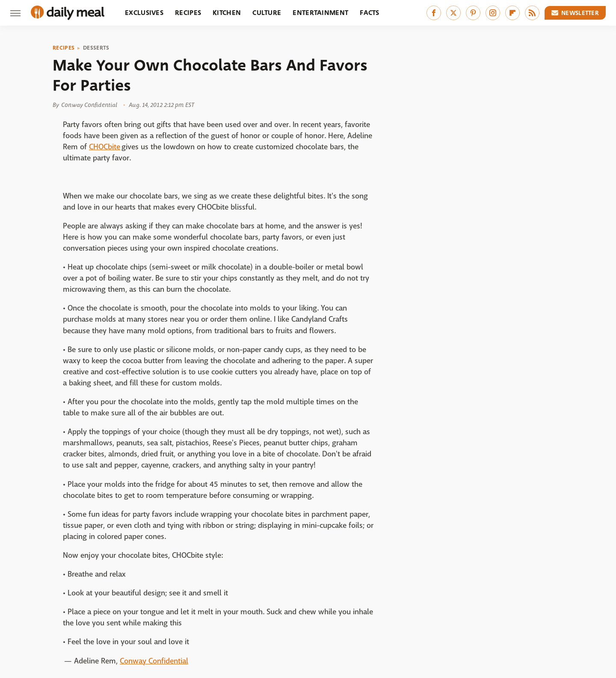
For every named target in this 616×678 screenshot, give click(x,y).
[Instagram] (493, 13)
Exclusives (144, 13)
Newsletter (575, 13)
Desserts (96, 48)
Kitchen (227, 13)
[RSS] (532, 13)
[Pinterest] (473, 13)
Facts (370, 13)
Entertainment (320, 13)
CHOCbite (105, 147)
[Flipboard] (512, 13)
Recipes (188, 13)
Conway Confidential (154, 661)
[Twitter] (453, 13)
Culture (267, 13)
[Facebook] (434, 13)
